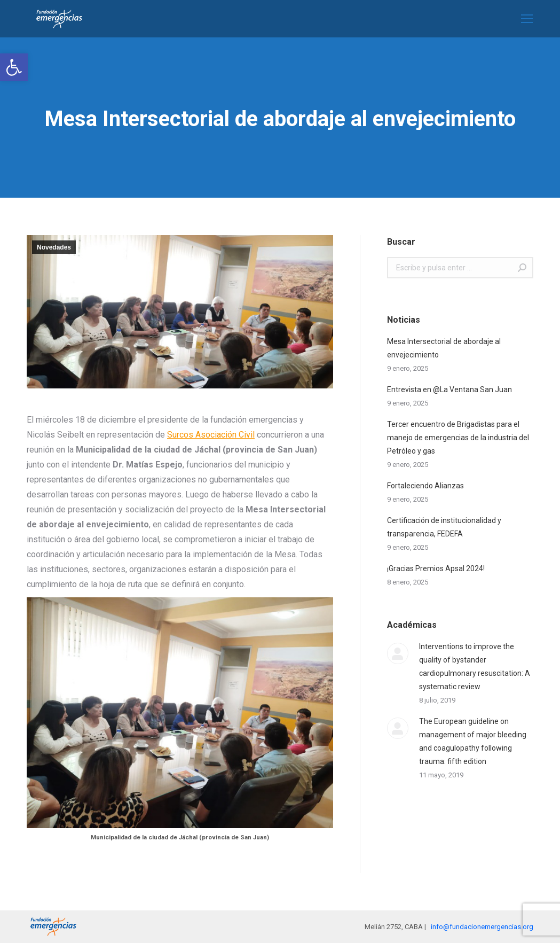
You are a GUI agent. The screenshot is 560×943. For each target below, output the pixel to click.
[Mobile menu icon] (527, 19)
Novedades (54, 247)
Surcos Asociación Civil (211, 435)
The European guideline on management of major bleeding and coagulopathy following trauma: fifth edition (473, 741)
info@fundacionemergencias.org (482, 927)
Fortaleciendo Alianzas (425, 486)
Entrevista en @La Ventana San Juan (449, 389)
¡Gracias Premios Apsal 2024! (436, 568)
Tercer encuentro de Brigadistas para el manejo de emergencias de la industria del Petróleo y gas (458, 438)
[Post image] (398, 653)
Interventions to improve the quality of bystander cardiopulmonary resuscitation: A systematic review (475, 667)
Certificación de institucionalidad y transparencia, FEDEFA (444, 527)
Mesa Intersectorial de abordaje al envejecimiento (444, 348)
